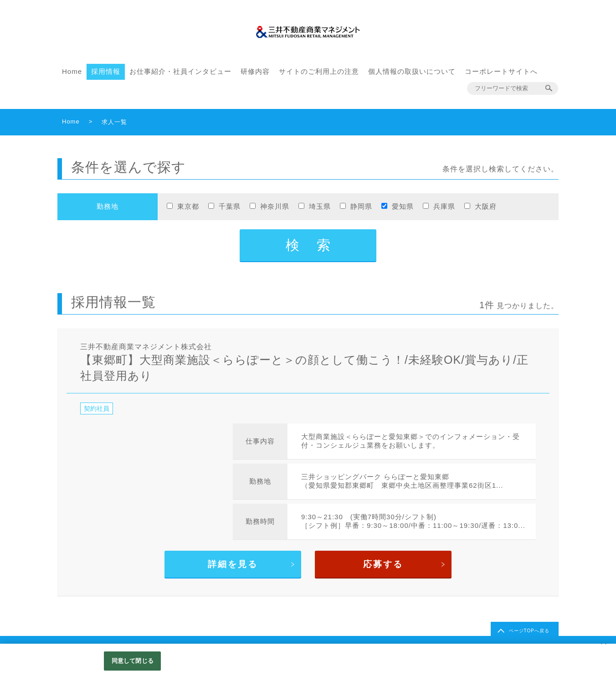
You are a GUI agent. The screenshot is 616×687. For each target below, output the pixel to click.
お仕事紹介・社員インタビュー (180, 71)
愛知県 (403, 206)
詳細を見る (233, 564)
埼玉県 (320, 206)
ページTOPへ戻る (529, 631)
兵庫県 (444, 206)
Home (72, 71)
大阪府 (486, 206)
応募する (383, 564)
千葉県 (230, 206)
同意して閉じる (133, 661)
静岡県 (361, 206)
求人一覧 (114, 122)
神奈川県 (275, 206)
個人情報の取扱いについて (412, 71)
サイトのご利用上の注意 (319, 71)
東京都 (188, 206)
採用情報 (106, 71)
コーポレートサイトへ (501, 71)
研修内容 (255, 71)
